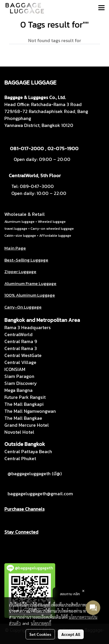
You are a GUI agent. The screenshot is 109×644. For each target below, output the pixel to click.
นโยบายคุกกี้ (41, 623)
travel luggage (16, 229)
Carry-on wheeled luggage (52, 229)
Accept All (71, 634)
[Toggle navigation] (101, 8)
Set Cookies (40, 634)
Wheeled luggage (52, 222)
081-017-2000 (27, 148)
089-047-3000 (37, 186)
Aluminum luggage (19, 222)
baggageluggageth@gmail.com (40, 494)
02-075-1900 (63, 148)
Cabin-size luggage (20, 236)
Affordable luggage (55, 236)
